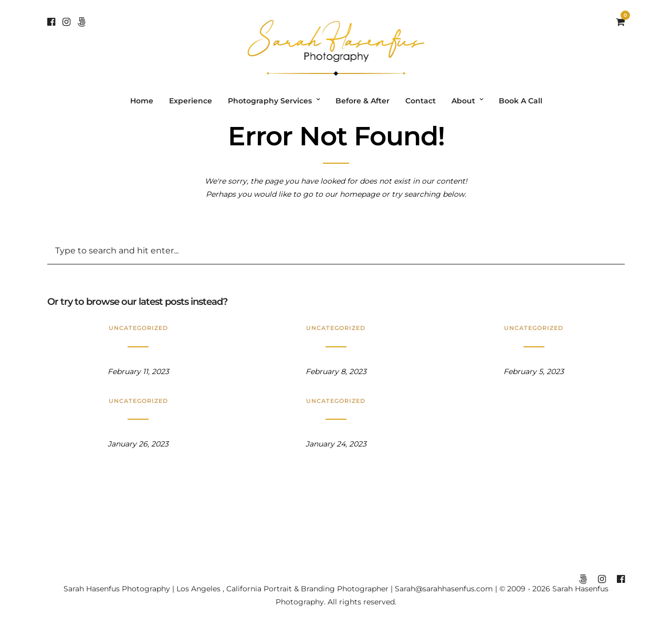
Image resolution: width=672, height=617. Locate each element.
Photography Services (270, 101)
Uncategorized (138, 328)
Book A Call (521, 101)
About (463, 101)
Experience (191, 101)
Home (142, 101)
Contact (421, 101)
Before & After (363, 101)
